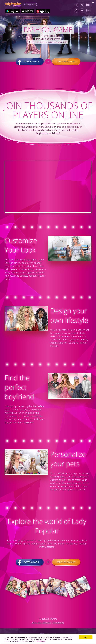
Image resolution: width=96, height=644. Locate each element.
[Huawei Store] (43, 11)
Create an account (66, 62)
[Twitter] (82, 10)
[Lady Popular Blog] (88, 10)
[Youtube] (88, 5)
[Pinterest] (76, 10)
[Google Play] (13, 11)
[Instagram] (82, 5)
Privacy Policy (58, 623)
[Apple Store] (28, 11)
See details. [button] (41, 641)
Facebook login (30, 62)
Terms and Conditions (42, 623)
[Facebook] (76, 5)
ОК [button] (86, 637)
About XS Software (48, 619)
